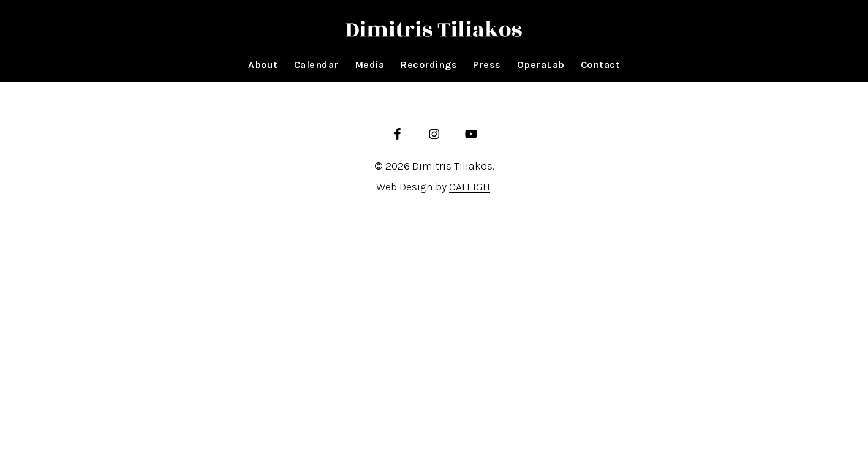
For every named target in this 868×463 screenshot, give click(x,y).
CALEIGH (470, 187)
